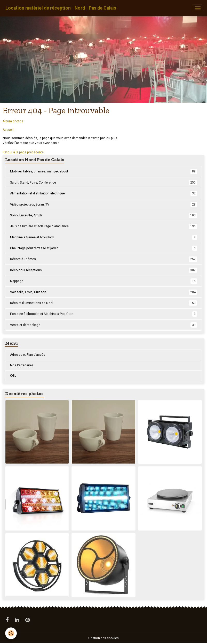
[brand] (61, 8)
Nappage (104, 281)
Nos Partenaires (22, 365)
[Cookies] (11, 633)
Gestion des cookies (104, 638)
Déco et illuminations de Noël (104, 303)
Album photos (13, 121)
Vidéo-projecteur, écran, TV (104, 204)
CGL (13, 376)
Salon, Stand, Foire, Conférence (104, 183)
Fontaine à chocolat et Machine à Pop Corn (104, 314)
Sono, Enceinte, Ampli (104, 215)
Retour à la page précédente (23, 152)
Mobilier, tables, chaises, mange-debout (104, 171)
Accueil (8, 130)
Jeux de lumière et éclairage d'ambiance (104, 226)
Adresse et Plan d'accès (28, 355)
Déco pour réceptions (104, 270)
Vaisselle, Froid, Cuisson (104, 292)
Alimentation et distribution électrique (104, 193)
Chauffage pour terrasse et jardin (104, 248)
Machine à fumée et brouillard (104, 237)
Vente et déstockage (104, 325)
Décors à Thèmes (104, 259)
